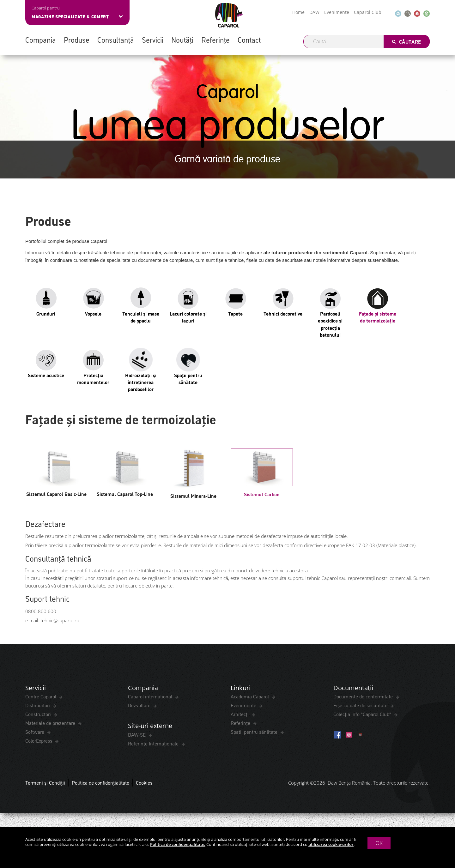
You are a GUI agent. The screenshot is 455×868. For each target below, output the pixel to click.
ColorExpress (39, 741)
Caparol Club (368, 12)
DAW (314, 12)
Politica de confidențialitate (100, 783)
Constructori (39, 714)
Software (35, 732)
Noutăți (182, 39)
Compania (41, 39)
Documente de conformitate (364, 696)
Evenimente (337, 12)
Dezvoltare (140, 705)
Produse (77, 39)
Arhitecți (240, 714)
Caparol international (151, 696)
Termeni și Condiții (45, 783)
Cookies (144, 783)
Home (298, 12)
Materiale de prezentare (51, 723)
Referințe (215, 39)
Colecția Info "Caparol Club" (363, 714)
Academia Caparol (250, 696)
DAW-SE (137, 735)
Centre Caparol (41, 696)
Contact (249, 39)
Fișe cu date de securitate (361, 705)
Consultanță (116, 39)
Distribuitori (38, 705)
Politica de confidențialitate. (178, 844)
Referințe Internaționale (154, 744)
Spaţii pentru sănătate (255, 732)
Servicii (153, 39)
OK (379, 843)
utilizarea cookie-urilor (331, 844)
